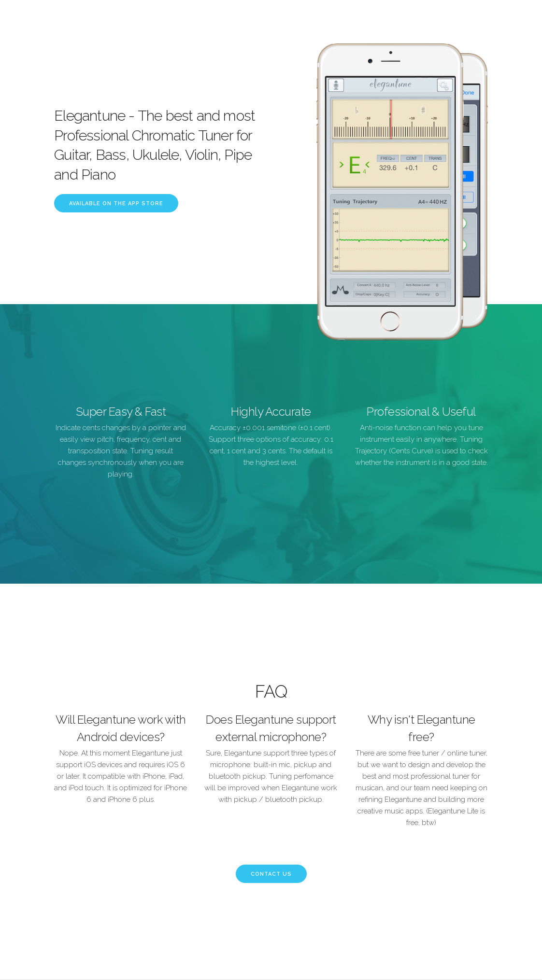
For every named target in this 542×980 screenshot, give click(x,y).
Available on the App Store (116, 203)
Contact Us (271, 874)
